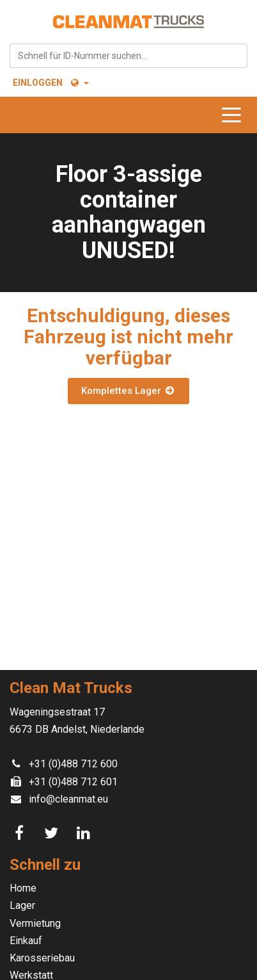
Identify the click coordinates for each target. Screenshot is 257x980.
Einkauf (26, 941)
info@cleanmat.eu (68, 799)
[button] (79, 83)
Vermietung (35, 923)
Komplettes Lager (128, 391)
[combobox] (128, 56)
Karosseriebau (42, 958)
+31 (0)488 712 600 (73, 764)
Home (23, 888)
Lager (22, 905)
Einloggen (38, 83)
